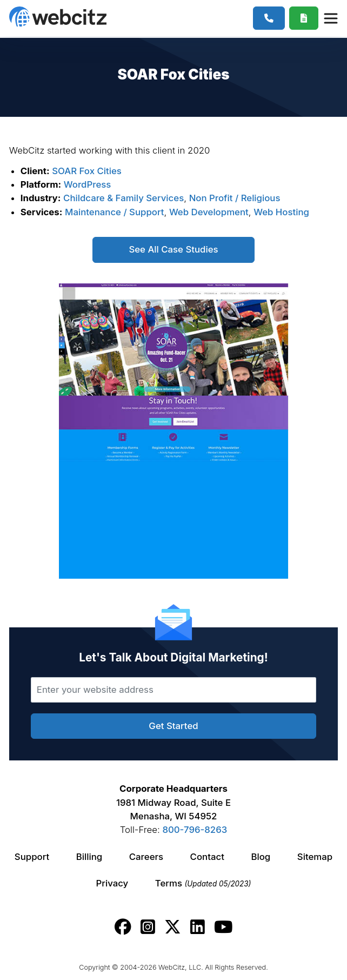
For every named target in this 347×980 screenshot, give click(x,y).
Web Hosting (281, 212)
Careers (146, 857)
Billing (89, 857)
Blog (261, 857)
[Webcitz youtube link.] (223, 927)
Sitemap (315, 857)
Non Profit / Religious (235, 198)
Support (32, 857)
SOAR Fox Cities (87, 171)
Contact (207, 857)
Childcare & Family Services (124, 198)
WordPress (88, 184)
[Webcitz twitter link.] (173, 927)
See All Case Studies (173, 249)
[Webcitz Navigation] (330, 18)
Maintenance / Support (114, 212)
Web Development (209, 212)
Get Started (173, 726)
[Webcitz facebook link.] (123, 927)
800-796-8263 (195, 830)
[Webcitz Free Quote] (304, 18)
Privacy (112, 883)
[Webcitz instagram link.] (148, 927)
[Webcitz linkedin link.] (198, 927)
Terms (203, 883)
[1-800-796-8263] (269, 18)
